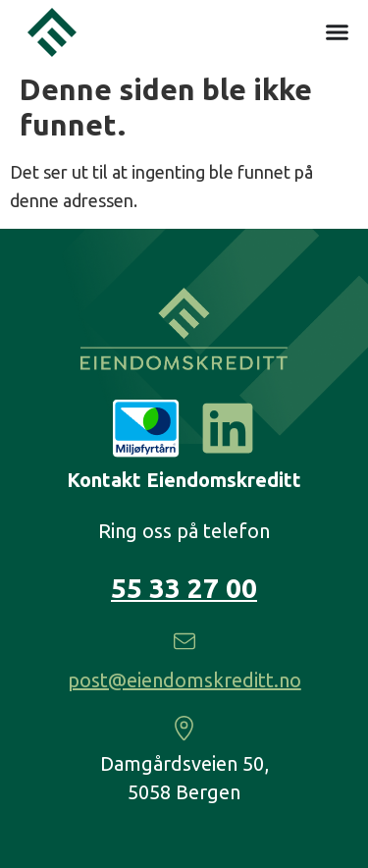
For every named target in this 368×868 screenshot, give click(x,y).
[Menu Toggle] (337, 30)
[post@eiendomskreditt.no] (184, 641)
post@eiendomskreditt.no (184, 680)
